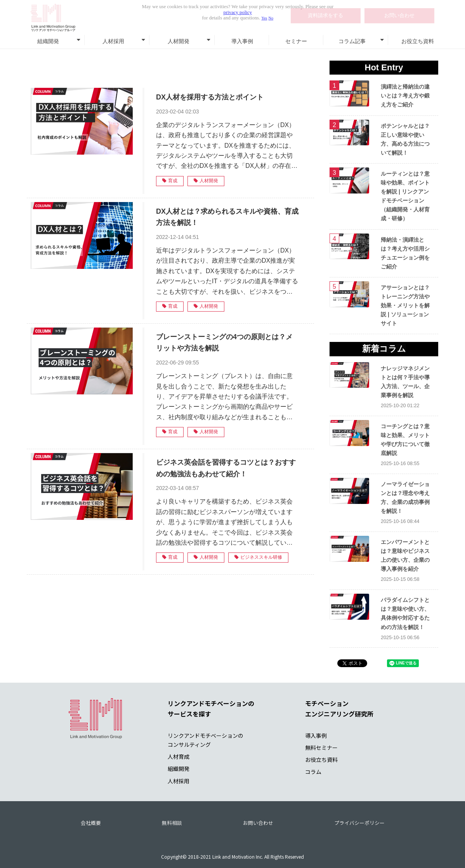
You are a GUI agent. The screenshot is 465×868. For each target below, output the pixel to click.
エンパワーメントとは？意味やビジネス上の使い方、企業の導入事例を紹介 (405, 555)
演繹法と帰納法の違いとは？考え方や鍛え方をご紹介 (405, 96)
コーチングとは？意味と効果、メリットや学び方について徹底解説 (405, 440)
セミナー (296, 41)
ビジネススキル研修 (258, 557)
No (271, 18)
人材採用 (113, 41)
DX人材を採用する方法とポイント (210, 97)
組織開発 (48, 41)
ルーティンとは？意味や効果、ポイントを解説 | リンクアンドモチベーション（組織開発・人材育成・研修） (405, 196)
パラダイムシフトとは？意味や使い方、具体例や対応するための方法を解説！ (405, 613)
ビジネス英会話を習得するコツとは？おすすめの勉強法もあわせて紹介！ (226, 468)
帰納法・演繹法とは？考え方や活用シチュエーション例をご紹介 (405, 253)
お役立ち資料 (418, 41)
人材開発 (179, 41)
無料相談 (172, 823)
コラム (313, 772)
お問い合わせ (258, 823)
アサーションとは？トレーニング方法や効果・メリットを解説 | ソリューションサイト (405, 305)
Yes (264, 18)
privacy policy (238, 12)
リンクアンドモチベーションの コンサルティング (206, 740)
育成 (170, 181)
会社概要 (91, 823)
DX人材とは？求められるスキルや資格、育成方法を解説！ (227, 217)
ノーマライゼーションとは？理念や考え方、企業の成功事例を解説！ (405, 498)
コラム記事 (352, 41)
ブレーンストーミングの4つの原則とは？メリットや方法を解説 (224, 343)
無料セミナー (321, 748)
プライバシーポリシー (359, 823)
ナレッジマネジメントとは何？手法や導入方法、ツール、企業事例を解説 (405, 382)
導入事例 (242, 41)
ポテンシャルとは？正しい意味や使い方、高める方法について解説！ (405, 139)
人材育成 (179, 756)
